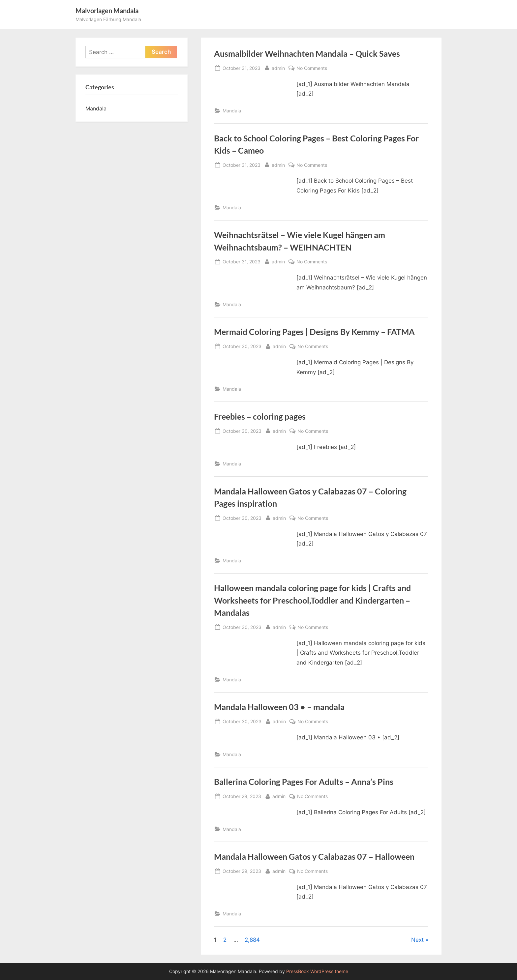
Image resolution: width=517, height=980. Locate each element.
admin (278, 67)
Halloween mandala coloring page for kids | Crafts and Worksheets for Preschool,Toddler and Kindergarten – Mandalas (312, 600)
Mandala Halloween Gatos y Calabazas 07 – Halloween (314, 857)
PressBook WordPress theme (317, 971)
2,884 (252, 940)
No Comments (312, 68)
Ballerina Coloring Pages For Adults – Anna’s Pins (304, 782)
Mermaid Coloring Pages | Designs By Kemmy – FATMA (314, 332)
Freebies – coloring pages (260, 416)
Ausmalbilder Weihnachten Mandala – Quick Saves (307, 54)
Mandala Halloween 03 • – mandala (279, 707)
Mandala (232, 111)
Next (417, 940)
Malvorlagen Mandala (107, 11)
